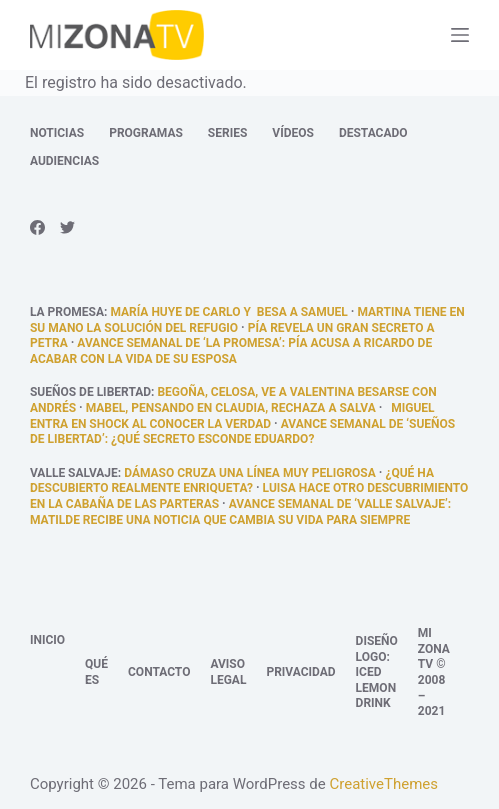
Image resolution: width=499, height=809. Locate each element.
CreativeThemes (383, 784)
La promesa (67, 312)
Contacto (159, 672)
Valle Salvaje (74, 473)
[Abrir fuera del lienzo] (460, 35)
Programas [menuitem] (146, 133)
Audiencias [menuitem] (64, 161)
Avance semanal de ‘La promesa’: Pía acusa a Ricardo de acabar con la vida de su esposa (231, 351)
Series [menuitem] (227, 133)
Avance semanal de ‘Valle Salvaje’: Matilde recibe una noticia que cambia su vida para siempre (240, 512)
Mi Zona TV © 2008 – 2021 (434, 672)
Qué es (96, 672)
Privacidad (300, 672)
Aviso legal (228, 672)
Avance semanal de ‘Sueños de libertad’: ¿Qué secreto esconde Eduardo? (242, 432)
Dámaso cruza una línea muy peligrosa (250, 473)
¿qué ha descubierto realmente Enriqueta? (232, 481)
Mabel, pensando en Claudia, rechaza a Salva (231, 408)
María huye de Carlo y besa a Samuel (228, 312)
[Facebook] (37, 227)
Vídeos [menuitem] (293, 133)
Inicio (47, 640)
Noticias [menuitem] (57, 133)
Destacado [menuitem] (373, 133)
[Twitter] (67, 227)
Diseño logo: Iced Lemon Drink (377, 672)
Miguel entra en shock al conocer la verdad (232, 416)
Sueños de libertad (90, 392)
